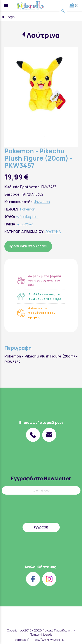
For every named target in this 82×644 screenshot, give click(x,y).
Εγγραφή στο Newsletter (41, 478)
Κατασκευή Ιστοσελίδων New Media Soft (41, 640)
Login (8, 17)
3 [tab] (45, 136)
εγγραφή (41, 527)
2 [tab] (42, 136)
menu (6, 5)
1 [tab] (39, 136)
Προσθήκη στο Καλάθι (28, 246)
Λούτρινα (43, 35)
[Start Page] (31, 5)
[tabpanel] (41, 84)
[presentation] (41, 510)
